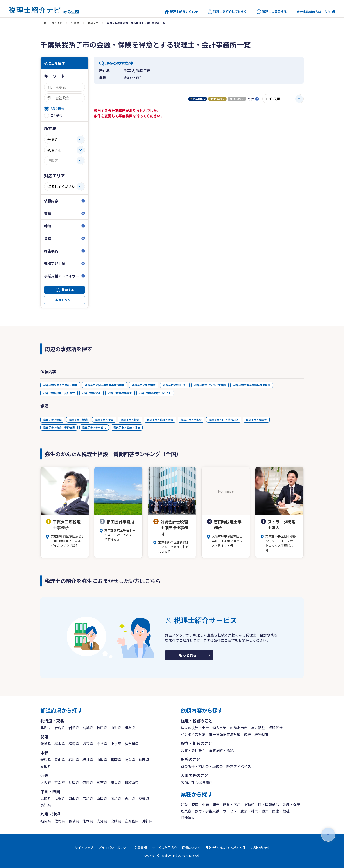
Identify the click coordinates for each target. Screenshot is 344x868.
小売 (205, 804)
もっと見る (188, 655)
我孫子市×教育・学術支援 (59, 427)
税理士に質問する (272, 12)
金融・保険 (291, 804)
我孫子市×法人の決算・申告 (60, 385)
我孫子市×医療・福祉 (127, 427)
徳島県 (116, 798)
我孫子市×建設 (52, 420)
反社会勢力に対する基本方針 (226, 848)
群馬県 (74, 744)
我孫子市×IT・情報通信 (224, 420)
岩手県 (74, 728)
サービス (230, 811)
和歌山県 (132, 782)
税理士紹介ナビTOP (181, 12)
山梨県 (102, 760)
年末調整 (258, 728)
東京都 (116, 744)
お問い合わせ (260, 848)
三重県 (102, 782)
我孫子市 (93, 23)
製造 (195, 804)
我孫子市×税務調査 (120, 393)
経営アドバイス (239, 766)
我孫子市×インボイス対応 (210, 385)
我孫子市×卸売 (130, 420)
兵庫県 (74, 782)
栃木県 (60, 744)
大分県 (102, 821)
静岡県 (144, 760)
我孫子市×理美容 (256, 420)
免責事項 (141, 848)
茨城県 (46, 744)
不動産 (249, 804)
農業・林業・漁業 (254, 811)
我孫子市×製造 (78, 420)
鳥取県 (46, 798)
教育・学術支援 (207, 811)
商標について (191, 848)
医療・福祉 (281, 811)
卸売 (216, 804)
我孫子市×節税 (91, 393)
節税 (247, 734)
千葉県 (75, 23)
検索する (68, 290)
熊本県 (88, 821)
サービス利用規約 (164, 848)
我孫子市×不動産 (191, 420)
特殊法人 (188, 817)
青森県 (60, 728)
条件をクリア (64, 300)
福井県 (88, 760)
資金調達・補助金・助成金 (202, 766)
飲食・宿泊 (232, 804)
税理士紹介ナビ (53, 23)
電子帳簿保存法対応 (225, 734)
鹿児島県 (132, 821)
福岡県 (46, 821)
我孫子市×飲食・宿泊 (160, 420)
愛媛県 (144, 798)
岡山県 (74, 798)
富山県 (60, 760)
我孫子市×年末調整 (144, 385)
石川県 (74, 760)
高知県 (46, 805)
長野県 (116, 760)
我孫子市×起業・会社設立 (59, 393)
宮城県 (88, 728)
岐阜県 (130, 760)
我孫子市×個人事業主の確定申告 (105, 385)
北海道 (46, 728)
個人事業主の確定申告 (230, 728)
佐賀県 (60, 821)
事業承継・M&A (221, 750)
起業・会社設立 (193, 750)
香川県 (130, 798)
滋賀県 (116, 782)
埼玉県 (88, 744)
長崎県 (74, 821)
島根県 (60, 798)
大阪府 (46, 782)
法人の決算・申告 (195, 728)
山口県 (102, 798)
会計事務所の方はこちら (314, 12)
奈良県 (88, 782)
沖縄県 (147, 821)
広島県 (88, 798)
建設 (184, 804)
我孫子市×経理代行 (175, 385)
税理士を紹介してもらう (227, 12)
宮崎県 (116, 821)
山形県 (116, 728)
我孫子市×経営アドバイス (155, 393)
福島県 (130, 728)
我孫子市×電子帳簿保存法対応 (252, 385)
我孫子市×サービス (94, 427)
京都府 (60, 782)
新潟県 (46, 760)
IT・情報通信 (269, 804)
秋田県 (102, 728)
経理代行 (276, 728)
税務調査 (262, 734)
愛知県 (46, 766)
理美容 (186, 811)
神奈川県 (132, 744)
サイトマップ (84, 848)
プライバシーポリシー (114, 848)
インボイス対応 (193, 734)
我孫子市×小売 (104, 420)
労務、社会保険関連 (197, 782)
